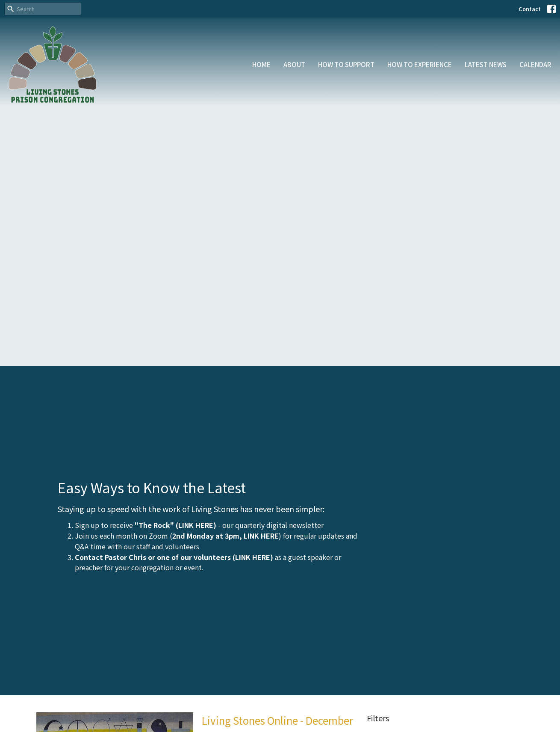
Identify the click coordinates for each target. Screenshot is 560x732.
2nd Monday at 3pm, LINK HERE (225, 536)
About (294, 64)
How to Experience (420, 64)
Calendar (535, 64)
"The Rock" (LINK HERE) (175, 525)
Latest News (486, 64)
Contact (530, 9)
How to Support (346, 64)
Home (261, 64)
